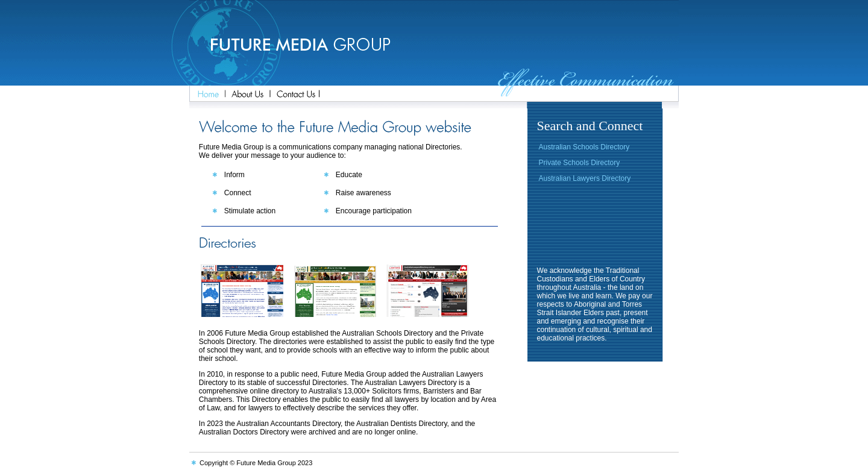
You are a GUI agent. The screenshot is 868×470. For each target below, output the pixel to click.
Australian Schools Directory (584, 147)
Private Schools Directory (580, 163)
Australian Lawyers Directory (585, 178)
